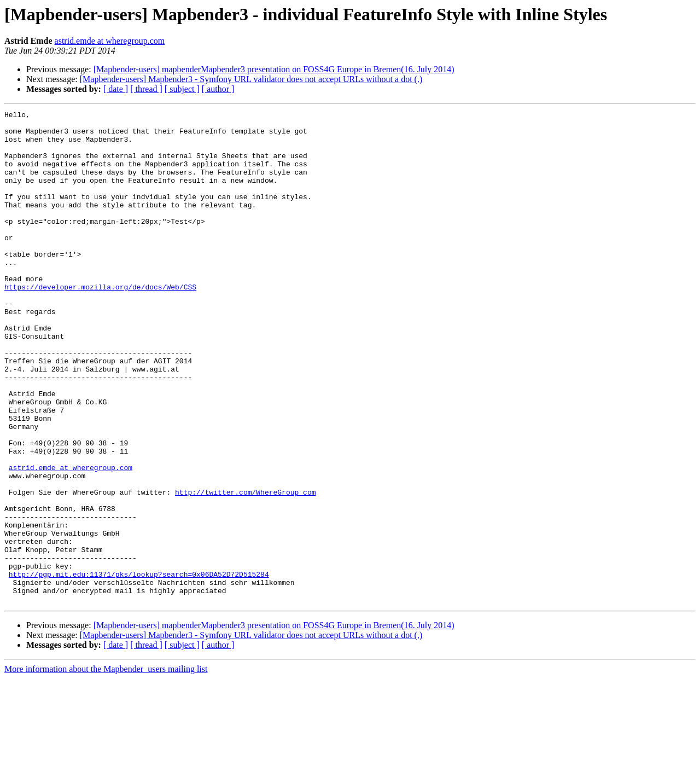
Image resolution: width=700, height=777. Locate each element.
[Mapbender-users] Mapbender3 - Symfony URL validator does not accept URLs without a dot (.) (251, 79)
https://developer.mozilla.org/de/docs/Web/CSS (100, 323)
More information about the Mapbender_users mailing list (106, 767)
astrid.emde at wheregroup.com (110, 41)
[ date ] (116, 89)
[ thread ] (146, 89)
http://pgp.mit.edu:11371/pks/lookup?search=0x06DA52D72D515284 (139, 668)
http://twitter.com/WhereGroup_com (245, 569)
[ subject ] (182, 89)
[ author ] (218, 89)
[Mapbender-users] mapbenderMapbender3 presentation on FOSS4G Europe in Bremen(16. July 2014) (274, 69)
